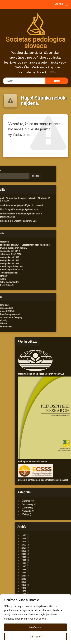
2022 (46, 545)
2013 (46, 573)
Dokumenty (49, 504)
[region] (35, 619)
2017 (46, 560)
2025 (46, 535)
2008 (46, 585)
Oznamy (48, 508)
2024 (46, 539)
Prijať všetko (36, 627)
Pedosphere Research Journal (55, 462)
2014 (46, 570)
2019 (46, 554)
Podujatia (48, 511)
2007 (46, 588)
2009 (46, 582)
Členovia (48, 501)
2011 (46, 576)
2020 (46, 551)
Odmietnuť (36, 637)
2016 (46, 563)
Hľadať (13, 176)
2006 (46, 591)
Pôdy (46, 514)
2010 (46, 579)
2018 (46, 557)
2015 (46, 566)
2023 (46, 542)
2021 (46, 548)
